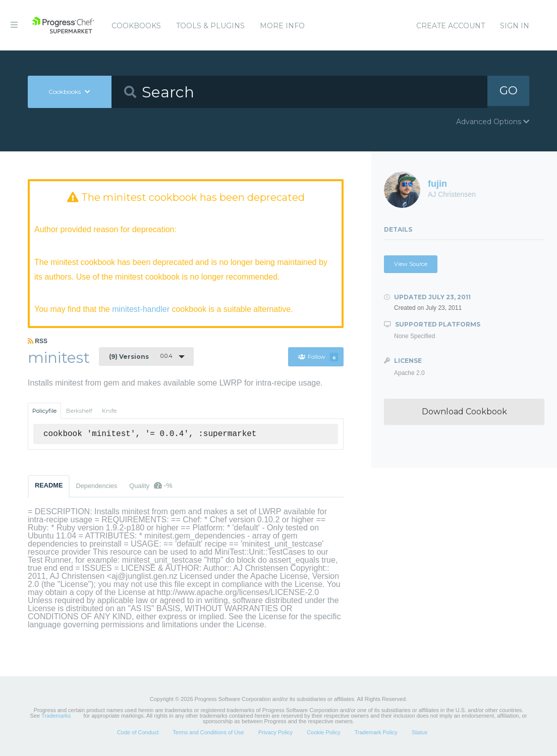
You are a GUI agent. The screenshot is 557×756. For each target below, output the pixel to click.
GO (509, 92)
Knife (109, 411)
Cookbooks (136, 26)
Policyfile (44, 411)
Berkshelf (79, 411)
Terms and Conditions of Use (208, 733)
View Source (411, 264)
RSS (38, 342)
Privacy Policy (275, 733)
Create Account (451, 26)
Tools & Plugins (210, 26)
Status (420, 733)
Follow (318, 357)
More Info (282, 26)
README (49, 486)
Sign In (515, 26)
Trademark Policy (376, 733)
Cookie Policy (324, 733)
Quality (151, 486)
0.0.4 (141, 357)
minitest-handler (141, 309)
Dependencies (96, 486)
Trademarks (56, 716)
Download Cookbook (464, 412)
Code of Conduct (138, 733)
